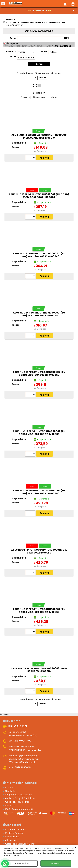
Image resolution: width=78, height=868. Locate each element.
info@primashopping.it (27, 756)
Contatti (10, 791)
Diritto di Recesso (14, 833)
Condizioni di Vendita (16, 829)
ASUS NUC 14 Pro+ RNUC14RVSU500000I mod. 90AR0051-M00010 (39, 670)
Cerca (13, 38)
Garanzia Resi (12, 837)
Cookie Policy (16, 855)
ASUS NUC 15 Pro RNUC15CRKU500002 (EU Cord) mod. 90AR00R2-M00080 (39, 492)
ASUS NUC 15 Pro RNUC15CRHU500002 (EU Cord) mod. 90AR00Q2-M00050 (39, 611)
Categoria (11, 51)
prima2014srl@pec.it (24, 762)
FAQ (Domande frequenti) (19, 809)
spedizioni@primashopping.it (24, 759)
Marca (44, 51)
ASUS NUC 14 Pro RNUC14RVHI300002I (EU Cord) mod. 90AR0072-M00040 (39, 255)
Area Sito (12, 57)
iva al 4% (10, 805)
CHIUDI (76, 848)
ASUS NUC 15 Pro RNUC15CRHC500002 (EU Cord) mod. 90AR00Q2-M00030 (39, 433)
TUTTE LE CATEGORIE (12, 46)
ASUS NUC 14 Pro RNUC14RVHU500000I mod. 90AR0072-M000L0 (39, 551)
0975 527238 (35, 750)
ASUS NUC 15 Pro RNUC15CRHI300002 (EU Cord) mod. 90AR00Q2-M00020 (39, 196)
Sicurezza (10, 840)
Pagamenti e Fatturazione (19, 795)
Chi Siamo (11, 787)
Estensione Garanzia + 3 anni (20, 844)
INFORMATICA (39, 11)
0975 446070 (28, 746)
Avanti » (42, 78)
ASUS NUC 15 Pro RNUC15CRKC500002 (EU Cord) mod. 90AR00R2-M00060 (39, 373)
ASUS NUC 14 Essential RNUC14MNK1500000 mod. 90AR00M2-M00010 (39, 136)
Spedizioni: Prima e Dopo (18, 802)
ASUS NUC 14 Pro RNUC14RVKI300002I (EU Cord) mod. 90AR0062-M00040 (39, 314)
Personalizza (22, 863)
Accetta (56, 863)
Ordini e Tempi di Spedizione (20, 798)
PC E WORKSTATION (44, 46)
